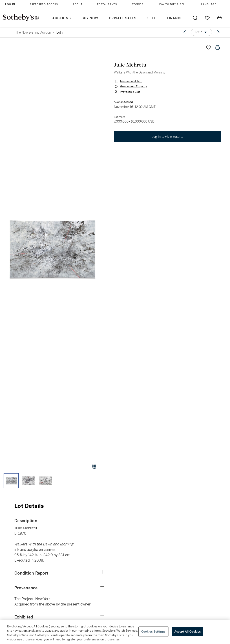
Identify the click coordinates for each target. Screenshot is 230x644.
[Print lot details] (217, 47)
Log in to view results (168, 137)
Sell (152, 18)
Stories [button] (138, 4)
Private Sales (123, 18)
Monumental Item (131, 81)
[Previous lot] (185, 32)
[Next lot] (218, 32)
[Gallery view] (94, 467)
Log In (10, 4)
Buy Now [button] (90, 18)
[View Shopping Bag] (219, 18)
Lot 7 (60, 32)
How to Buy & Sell (172, 4)
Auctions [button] (62, 18)
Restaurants (107, 4)
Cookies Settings (153, 632)
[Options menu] (201, 32)
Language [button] (209, 4)
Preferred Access (44, 4)
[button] (52, 249)
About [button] (78, 4)
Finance (175, 18)
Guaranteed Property (134, 86)
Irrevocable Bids (130, 92)
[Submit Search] (195, 18)
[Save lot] (208, 47)
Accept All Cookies (188, 632)
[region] (115, 632)
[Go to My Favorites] (207, 18)
